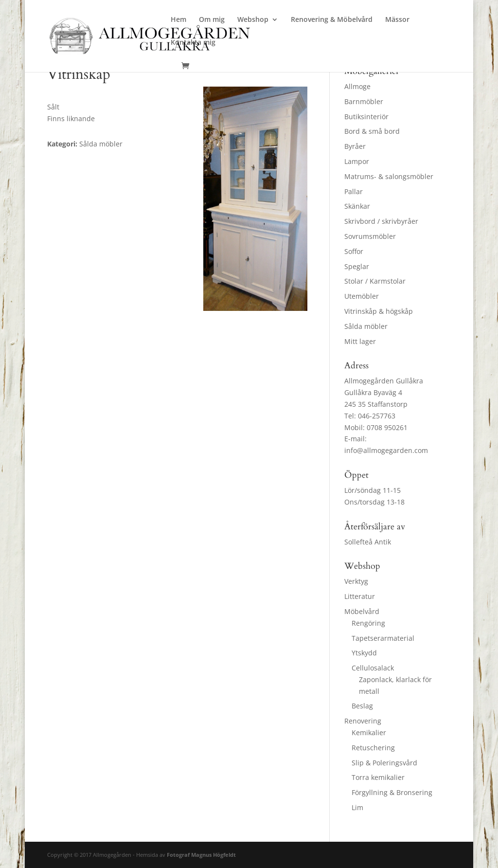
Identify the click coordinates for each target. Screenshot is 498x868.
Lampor (357, 161)
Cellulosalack (373, 668)
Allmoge (357, 86)
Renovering (363, 721)
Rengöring (368, 623)
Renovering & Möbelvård (332, 20)
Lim (357, 807)
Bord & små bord (372, 131)
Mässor (397, 20)
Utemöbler (362, 296)
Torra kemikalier (378, 777)
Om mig (212, 20)
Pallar (354, 191)
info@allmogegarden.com (386, 450)
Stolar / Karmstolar (375, 281)
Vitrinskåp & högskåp (379, 311)
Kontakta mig (193, 43)
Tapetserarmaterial (383, 638)
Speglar (357, 266)
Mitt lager (360, 341)
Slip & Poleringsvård (384, 763)
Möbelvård (362, 611)
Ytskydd (364, 653)
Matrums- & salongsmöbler (389, 176)
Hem (178, 20)
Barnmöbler (364, 101)
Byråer (355, 146)
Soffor (354, 251)
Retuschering (373, 748)
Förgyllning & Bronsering (392, 792)
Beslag (362, 706)
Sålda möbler (366, 326)
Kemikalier (369, 732)
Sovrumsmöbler (370, 236)
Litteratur (360, 596)
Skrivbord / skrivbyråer (381, 221)
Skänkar (357, 206)
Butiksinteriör (366, 117)
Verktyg (356, 581)
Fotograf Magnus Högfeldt (201, 855)
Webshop (253, 20)
